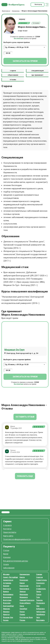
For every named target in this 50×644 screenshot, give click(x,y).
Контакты (7, 529)
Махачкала (24, 595)
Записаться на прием (25, 61)
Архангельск (8, 580)
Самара (39, 574)
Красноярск (24, 589)
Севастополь (41, 580)
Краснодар (24, 586)
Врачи (6, 554)
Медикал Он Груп (14, 350)
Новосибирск (25, 603)
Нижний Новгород (27, 600)
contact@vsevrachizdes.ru (25, 641)
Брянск (6, 592)
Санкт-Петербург (11, 577)
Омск (22, 606)
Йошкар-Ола (8, 617)
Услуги (6, 564)
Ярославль (40, 620)
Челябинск (41, 615)
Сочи (38, 586)
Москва (6, 574)
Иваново (7, 609)
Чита (38, 617)
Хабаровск (40, 609)
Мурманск (24, 597)
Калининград (25, 574)
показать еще (25, 476)
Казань (6, 620)
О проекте (7, 525)
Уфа (38, 606)
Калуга (22, 577)
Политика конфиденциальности (17, 539)
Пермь (22, 615)
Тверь (39, 592)
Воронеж (7, 603)
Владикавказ (8, 595)
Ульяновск (40, 603)
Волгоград (7, 600)
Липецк (23, 592)
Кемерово (24, 580)
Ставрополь (41, 589)
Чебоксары (41, 612)
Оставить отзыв (25, 417)
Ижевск (6, 612)
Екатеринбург (8, 606)
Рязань (22, 620)
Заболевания (9, 568)
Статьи (6, 550)
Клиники (7, 557)
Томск (39, 595)
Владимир (7, 597)
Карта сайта (8, 536)
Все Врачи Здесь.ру (6, 512)
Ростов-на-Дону (26, 617)
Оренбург (23, 609)
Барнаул (6, 586)
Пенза (22, 612)
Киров (22, 583)
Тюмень (39, 600)
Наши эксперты (10, 532)
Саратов (39, 577)
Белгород (7, 589)
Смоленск (40, 583)
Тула (38, 597)
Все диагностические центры (16, 561)
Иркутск (6, 615)
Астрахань (7, 583)
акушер (22, 19)
